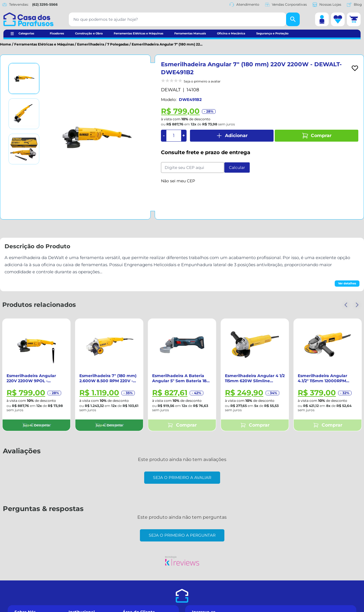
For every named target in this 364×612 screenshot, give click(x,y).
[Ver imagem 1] (24, 78)
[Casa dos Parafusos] (28, 19)
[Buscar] (293, 19)
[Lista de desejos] (338, 19)
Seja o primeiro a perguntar (182, 535)
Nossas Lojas (327, 5)
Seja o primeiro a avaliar (182, 477)
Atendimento (244, 5)
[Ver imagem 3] (24, 149)
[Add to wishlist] (355, 68)
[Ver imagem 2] (24, 114)
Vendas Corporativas (286, 5)
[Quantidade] (174, 136)
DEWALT (171, 90)
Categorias (26, 33)
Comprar (317, 136)
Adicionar (232, 136)
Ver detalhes (347, 283)
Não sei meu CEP (178, 181)
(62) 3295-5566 (45, 4)
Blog (354, 5)
